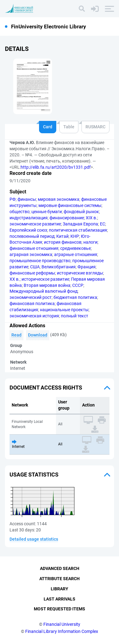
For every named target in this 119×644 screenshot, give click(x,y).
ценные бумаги (47, 212)
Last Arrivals (59, 599)
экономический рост (31, 297)
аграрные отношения (76, 254)
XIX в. (91, 218)
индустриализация (29, 218)
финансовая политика (32, 303)
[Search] (82, 9)
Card (48, 127)
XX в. (15, 279)
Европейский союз (28, 230)
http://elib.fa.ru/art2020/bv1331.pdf (56, 167)
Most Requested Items (59, 609)
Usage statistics (34, 475)
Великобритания (59, 267)
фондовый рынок (81, 212)
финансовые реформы (32, 273)
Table (69, 127)
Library (59, 589)
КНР (75, 236)
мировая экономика (59, 199)
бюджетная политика (75, 297)
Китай (62, 236)
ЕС (103, 224)
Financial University (62, 624)
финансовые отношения (34, 248)
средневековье (75, 248)
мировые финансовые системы (70, 205)
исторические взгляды (80, 273)
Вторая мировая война (47, 285)
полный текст (75, 316)
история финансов (63, 242)
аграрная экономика (31, 254)
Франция (87, 267)
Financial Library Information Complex (62, 631)
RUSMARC (95, 127)
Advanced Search (60, 568)
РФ (13, 199)
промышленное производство (40, 261)
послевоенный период (32, 236)
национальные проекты (64, 310)
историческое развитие (45, 279)
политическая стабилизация (78, 230)
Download (38, 335)
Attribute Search (59, 579)
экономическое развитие (35, 224)
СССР (78, 285)
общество (20, 212)
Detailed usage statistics (34, 539)
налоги (90, 242)
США (35, 267)
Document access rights (46, 388)
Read (16, 335)
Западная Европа (80, 224)
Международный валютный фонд (44, 291)
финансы (27, 199)
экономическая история (34, 316)
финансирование (67, 218)
